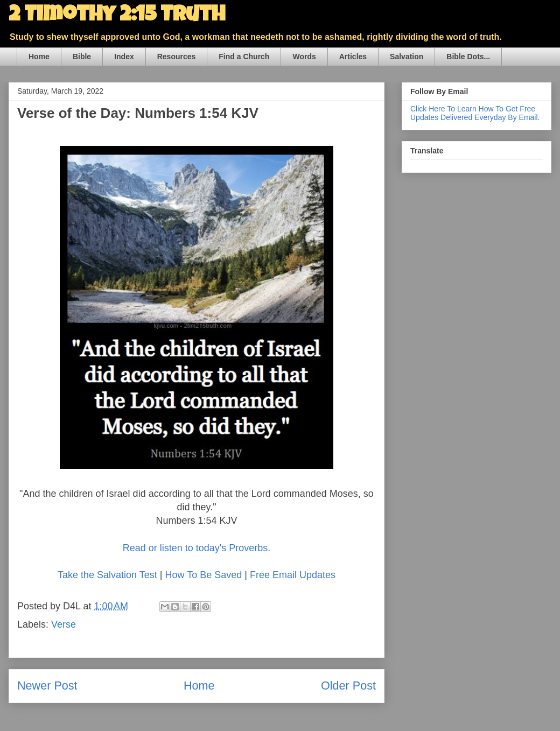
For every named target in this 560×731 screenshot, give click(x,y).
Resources (177, 57)
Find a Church (244, 57)
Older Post (348, 686)
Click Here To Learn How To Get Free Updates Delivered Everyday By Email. (475, 113)
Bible (82, 57)
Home (39, 57)
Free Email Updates (293, 575)
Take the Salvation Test (107, 575)
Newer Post (47, 686)
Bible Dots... (468, 57)
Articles (353, 57)
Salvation (407, 57)
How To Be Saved (203, 575)
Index (124, 57)
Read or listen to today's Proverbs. (197, 548)
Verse (64, 624)
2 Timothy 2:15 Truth (117, 16)
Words (304, 57)
